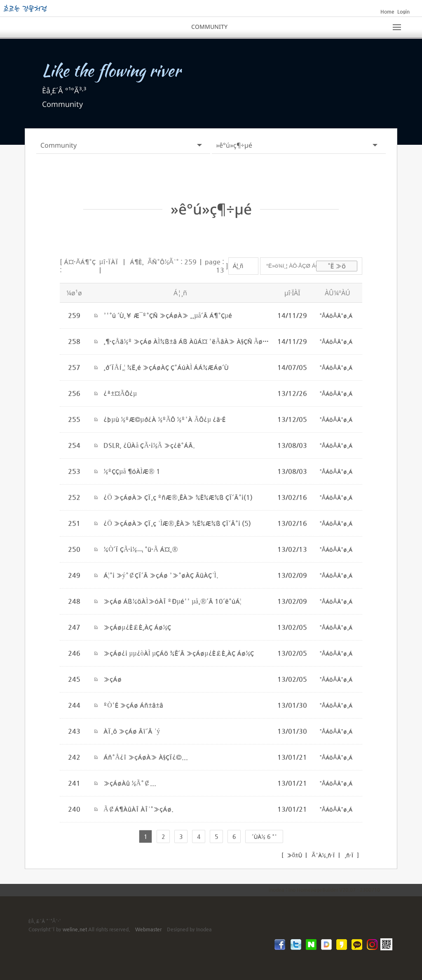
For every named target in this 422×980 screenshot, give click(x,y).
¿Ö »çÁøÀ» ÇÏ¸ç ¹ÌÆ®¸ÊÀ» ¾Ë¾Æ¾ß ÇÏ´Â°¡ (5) (177, 523)
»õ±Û (294, 855)
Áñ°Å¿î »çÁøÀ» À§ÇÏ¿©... (146, 757)
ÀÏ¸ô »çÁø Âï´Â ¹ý (132, 731)
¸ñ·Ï (348, 855)
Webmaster (148, 929)
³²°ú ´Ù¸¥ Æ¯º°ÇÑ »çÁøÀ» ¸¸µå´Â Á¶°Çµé (168, 315)
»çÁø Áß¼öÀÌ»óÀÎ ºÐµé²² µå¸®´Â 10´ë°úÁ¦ (172, 601)
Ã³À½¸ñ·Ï (322, 855)
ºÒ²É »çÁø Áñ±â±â (133, 705)
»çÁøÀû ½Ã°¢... (130, 783)
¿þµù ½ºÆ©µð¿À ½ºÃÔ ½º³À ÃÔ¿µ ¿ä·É (164, 419)
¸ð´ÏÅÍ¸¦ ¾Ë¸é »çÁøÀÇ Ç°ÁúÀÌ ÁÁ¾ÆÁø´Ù (166, 367)
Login (403, 12)
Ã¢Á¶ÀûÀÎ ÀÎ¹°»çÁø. (138, 809)
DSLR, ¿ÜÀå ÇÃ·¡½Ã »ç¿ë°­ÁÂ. (149, 445)
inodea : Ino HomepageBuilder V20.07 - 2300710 (324, 889)
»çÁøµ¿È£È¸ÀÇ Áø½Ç (137, 627)
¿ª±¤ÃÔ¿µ (120, 393)
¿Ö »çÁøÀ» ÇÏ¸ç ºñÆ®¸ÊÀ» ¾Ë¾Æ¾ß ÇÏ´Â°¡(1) (178, 497)
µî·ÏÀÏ (109, 261)
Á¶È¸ (137, 261)
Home (387, 12)
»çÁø (113, 679)
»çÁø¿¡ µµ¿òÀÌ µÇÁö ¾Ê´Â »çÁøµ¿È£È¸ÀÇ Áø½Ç (178, 653)
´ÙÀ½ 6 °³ (264, 836)
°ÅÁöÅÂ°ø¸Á (336, 315)
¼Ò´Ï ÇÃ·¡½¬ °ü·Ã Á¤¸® (141, 549)
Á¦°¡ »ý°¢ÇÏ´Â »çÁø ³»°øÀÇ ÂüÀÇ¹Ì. (161, 575)
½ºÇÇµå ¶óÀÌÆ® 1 (132, 471)
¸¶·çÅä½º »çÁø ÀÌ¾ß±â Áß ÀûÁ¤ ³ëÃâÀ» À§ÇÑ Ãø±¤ (188, 341)
